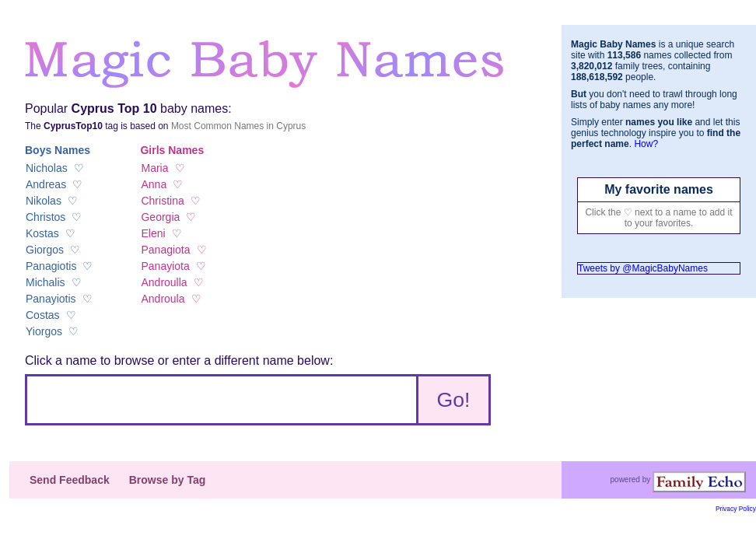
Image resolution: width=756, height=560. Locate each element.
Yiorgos (44, 331)
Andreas (46, 184)
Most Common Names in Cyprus (238, 126)
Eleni (153, 233)
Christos (45, 217)
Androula (163, 299)
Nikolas (44, 201)
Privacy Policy (736, 509)
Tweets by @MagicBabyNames (643, 268)
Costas (43, 315)
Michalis (45, 282)
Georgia (160, 217)
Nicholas (47, 168)
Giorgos (45, 250)
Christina (162, 201)
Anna (154, 184)
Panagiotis (51, 266)
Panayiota (165, 266)
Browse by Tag (168, 480)
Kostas (42, 233)
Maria (154, 168)
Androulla (164, 282)
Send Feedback (70, 480)
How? (646, 144)
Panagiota (165, 250)
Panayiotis (51, 299)
